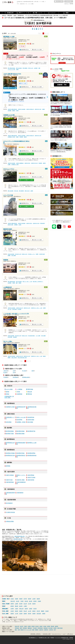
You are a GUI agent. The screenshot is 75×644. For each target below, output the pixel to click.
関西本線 (30, 394)
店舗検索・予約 (62, 85)
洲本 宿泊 (16, 191)
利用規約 (52, 638)
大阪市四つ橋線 (21, 480)
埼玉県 (18, 601)
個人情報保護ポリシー (33, 638)
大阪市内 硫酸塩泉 (20, 163)
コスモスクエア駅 (11, 69)
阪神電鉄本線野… (37, 28)
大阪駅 (43, 109)
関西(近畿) (5, 609)
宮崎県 (34, 614)
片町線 (18, 392)
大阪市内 (5, 371)
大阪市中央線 (9, 480)
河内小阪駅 (14, 255)
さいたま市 (29, 630)
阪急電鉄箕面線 (10, 431)
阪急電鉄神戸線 (31, 431)
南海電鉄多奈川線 (10, 455)
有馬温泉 (25, 628)
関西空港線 (30, 389)
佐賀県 (21, 614)
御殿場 (37, 630)
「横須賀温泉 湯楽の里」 (20, 536)
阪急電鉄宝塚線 (21, 431)
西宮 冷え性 (31, 68)
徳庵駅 (9, 255)
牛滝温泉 (5, 377)
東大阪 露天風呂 (32, 336)
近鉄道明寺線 (31, 417)
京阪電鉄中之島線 (10, 407)
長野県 (12, 604)
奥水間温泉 (15, 377)
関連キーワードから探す (8, 632)
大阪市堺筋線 (31, 475)
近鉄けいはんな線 (21, 417)
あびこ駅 (10, 309)
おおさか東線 (9, 389)
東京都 (26, 601)
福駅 (39, 68)
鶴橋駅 (9, 358)
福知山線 (30, 392)
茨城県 (39, 601)
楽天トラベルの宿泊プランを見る (26, 154)
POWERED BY (63, 71)
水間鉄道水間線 (10, 521)
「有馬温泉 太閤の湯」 (18, 539)
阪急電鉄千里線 (10, 434)
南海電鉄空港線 (21, 453)
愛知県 (16, 606)
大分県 (16, 614)
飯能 (33, 630)
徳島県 (34, 611)
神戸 (55, 630)
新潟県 (21, 604)
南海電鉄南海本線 (32, 455)
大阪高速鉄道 (20, 493)
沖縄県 (44, 614)
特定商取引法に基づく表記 (44, 638)
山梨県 (16, 604)
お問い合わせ (70, 634)
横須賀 (22, 630)
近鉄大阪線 (30, 422)
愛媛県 (43, 611)
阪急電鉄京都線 (21, 434)
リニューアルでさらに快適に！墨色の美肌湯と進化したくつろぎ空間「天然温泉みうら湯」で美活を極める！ (61, 127)
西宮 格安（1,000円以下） (38, 282)
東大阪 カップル (32, 254)
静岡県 (12, 606)
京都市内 (46, 630)
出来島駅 (36, 68)
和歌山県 (21, 609)
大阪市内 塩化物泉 (22, 109)
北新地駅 (10, 111)
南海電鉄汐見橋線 (10, 453)
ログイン (67, 4)
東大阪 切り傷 (18, 254)
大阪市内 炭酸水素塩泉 (12, 109)
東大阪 (5, 373)
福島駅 (14, 111)
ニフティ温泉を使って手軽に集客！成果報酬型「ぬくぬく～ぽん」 (62, 163)
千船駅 (17, 69)
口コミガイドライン (57, 634)
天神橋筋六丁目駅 (11, 137)
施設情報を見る (25, 50)
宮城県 (16, 599)
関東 (4, 601)
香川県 (38, 611)
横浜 (16, 630)
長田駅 (37, 254)
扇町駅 (25, 137)
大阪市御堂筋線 (10, 482)
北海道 (4, 599)
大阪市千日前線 (31, 477)
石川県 (30, 604)
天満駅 (17, 137)
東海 (4, 606)
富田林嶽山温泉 (26, 377)
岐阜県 (21, 606)
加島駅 (20, 283)
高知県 (47, 611)
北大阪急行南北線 (10, 512)
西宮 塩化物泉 (19, 68)
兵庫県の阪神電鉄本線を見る (39, 20)
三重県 (25, 606)
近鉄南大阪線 (31, 420)
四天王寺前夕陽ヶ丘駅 (22, 358)
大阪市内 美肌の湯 (30, 109)
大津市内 (51, 630)
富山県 (25, 604)
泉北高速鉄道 (9, 503)
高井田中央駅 (42, 254)
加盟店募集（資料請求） (36, 634)
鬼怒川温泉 (60, 628)
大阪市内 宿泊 (27, 163)
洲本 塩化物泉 (11, 191)
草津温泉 (17, 628)
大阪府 (16, 609)
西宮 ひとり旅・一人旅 (27, 282)
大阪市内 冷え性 (27, 308)
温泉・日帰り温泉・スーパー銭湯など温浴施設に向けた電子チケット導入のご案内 (62, 173)
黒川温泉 (51, 628)
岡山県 (25, 611)
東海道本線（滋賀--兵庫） (10, 397)
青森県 (21, 599)
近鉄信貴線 (9, 422)
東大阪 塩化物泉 (11, 254)
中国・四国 (5, 611)
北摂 (14, 371)
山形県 (34, 599)
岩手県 (25, 599)
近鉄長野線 (19, 420)
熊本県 (30, 614)
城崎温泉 (30, 628)
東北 (8, 599)
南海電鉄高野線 (31, 453)
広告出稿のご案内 (62, 184)
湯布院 (55, 628)
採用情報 (71, 638)
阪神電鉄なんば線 (32, 443)
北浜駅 (20, 225)
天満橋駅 (16, 225)
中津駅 (17, 111)
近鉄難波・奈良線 (21, 422)
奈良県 (35, 609)
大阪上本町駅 (14, 358)
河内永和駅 (10, 337)
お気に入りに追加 (38, 50)
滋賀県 (26, 609)
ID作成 (71, 4)
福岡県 (12, 614)
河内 (14, 373)
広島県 (12, 611)
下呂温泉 (35, 628)
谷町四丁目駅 (10, 225)
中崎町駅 (21, 137)
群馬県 (35, 601)
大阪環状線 (19, 394)
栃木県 (31, 601)
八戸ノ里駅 (38, 336)
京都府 (31, 609)
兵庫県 (12, 609)
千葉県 (22, 601)
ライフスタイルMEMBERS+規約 (62, 638)
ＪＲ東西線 (19, 389)
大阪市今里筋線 (10, 475)
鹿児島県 (39, 614)
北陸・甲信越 (6, 604)
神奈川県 (13, 601)
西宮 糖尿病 (25, 68)
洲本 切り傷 (27, 191)
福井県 (34, 604)
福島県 (38, 599)
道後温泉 (46, 628)
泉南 (33, 371)
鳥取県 (16, 611)
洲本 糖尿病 (21, 191)
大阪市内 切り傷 (38, 109)
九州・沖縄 (5, 614)
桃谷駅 (44, 356)
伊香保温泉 (40, 628)
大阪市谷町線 (31, 480)
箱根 (21, 628)
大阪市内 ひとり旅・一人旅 (36, 308)
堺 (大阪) (24, 371)
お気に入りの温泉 (59, 1)
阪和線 (7, 392)
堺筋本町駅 (42, 223)
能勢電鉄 (8, 466)
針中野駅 (19, 309)
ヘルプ (64, 634)
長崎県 (25, 614)
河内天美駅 (14, 309)
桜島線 (7, 394)
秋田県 (30, 599)
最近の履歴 (69, 1)
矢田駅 (44, 308)
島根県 (21, 611)
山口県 (30, 611)
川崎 (19, 630)
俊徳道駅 (15, 337)
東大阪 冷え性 (24, 254)
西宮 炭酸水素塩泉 (11, 68)
